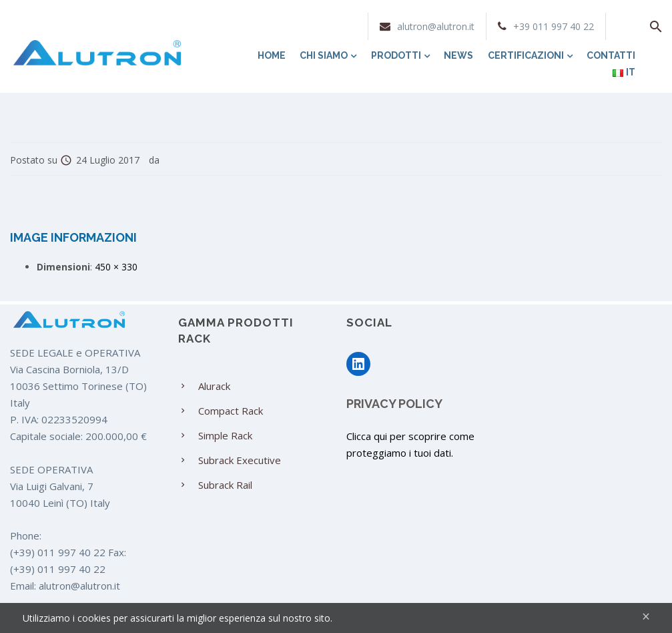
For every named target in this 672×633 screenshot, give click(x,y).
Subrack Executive (240, 460)
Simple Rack (225, 435)
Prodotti (400, 55)
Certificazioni (530, 55)
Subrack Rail (225, 485)
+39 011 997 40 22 (554, 26)
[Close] (646, 617)
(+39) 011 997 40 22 (58, 552)
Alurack (214, 386)
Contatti (611, 55)
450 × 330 (116, 267)
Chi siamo (328, 55)
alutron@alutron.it (436, 26)
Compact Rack (231, 411)
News (458, 55)
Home (272, 55)
